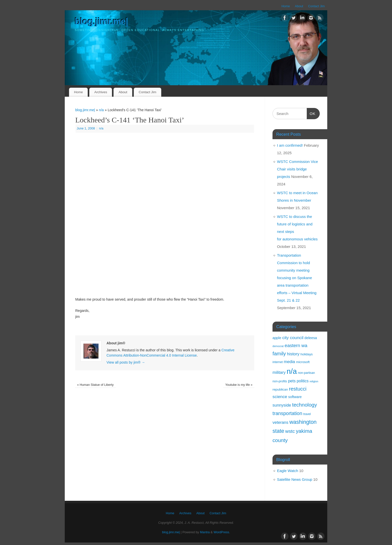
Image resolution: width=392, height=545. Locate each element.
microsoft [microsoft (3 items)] (303, 362)
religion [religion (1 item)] (314, 381)
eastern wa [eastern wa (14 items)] (296, 345)
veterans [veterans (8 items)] (280, 422)
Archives (101, 92)
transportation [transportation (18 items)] (287, 413)
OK (311, 113)
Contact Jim (317, 6)
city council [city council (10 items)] (293, 338)
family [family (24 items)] (279, 353)
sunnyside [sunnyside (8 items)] (282, 405)
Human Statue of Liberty (95, 385)
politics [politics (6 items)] (303, 381)
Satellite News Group (295, 479)
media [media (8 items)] (289, 362)
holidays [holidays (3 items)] (307, 354)
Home (286, 6)
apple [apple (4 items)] (277, 338)
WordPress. (222, 532)
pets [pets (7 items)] (292, 381)
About (299, 6)
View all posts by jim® (126, 362)
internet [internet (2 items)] (278, 362)
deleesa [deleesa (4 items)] (311, 338)
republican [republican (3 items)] (280, 389)
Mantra (205, 532)
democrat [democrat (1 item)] (278, 346)
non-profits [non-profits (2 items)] (280, 381)
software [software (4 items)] (295, 397)
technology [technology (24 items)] (304, 405)
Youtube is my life (239, 385)
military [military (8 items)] (279, 372)
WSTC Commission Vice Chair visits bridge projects (297, 169)
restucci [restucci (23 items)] (298, 389)
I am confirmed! (290, 145)
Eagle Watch (288, 471)
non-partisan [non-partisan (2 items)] (306, 373)
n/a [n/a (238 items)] (292, 371)
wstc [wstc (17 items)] (290, 431)
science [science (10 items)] (280, 397)
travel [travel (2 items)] (307, 414)
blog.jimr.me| (101, 21)
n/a (101, 110)
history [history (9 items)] (293, 354)
